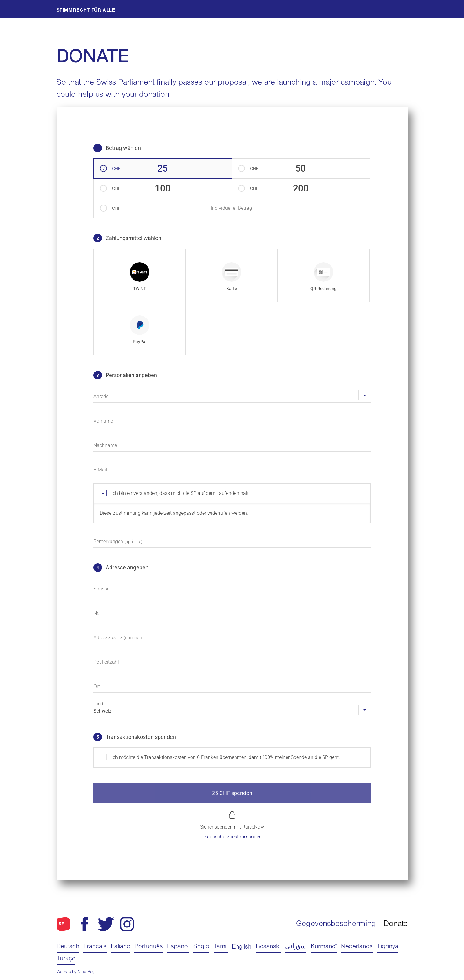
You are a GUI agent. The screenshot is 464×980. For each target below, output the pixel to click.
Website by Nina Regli (77, 972)
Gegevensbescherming (336, 925)
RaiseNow (253, 827)
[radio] (140, 275)
